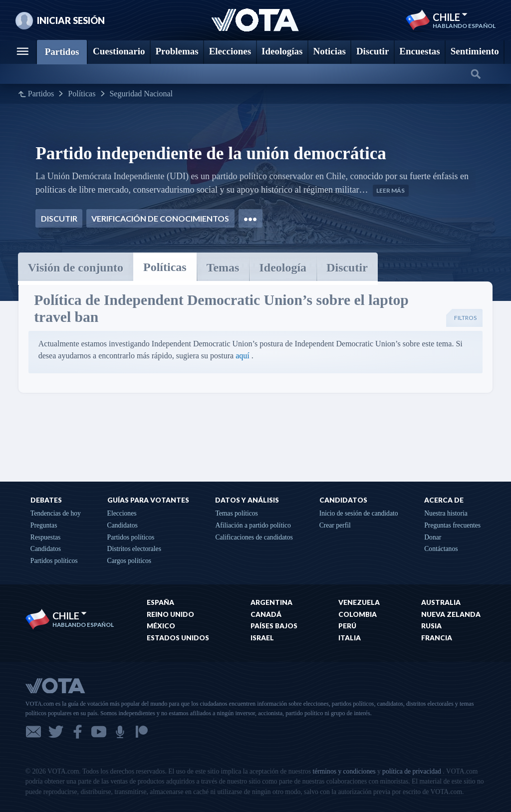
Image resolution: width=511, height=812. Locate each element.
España (160, 602)
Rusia (431, 626)
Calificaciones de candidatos (254, 537)
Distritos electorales (134, 549)
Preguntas (44, 525)
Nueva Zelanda (451, 614)
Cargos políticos (129, 561)
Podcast (120, 732)
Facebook (78, 732)
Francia (437, 638)
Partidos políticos (54, 561)
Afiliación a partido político (253, 525)
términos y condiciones (344, 771)
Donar (433, 537)
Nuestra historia (446, 513)
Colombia (358, 614)
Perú (347, 626)
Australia (441, 602)
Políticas (82, 94)
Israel (262, 638)
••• (250, 218)
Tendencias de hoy (56, 513)
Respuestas (45, 537)
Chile (450, 17)
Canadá (266, 614)
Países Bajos (274, 626)
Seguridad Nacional (141, 94)
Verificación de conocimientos (160, 218)
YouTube (99, 732)
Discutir (59, 218)
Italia (350, 638)
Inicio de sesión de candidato (359, 513)
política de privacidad (412, 771)
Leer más (390, 190)
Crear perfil (335, 525)
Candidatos (46, 549)
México (161, 626)
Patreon (142, 732)
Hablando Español (464, 26)
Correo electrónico (33, 732)
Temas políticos (237, 513)
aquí (243, 356)
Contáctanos (441, 549)
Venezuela (359, 602)
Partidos (41, 94)
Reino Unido (170, 614)
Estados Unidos (178, 638)
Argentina (271, 602)
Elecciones (122, 513)
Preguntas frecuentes (452, 525)
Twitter (56, 732)
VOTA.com (80, 685)
